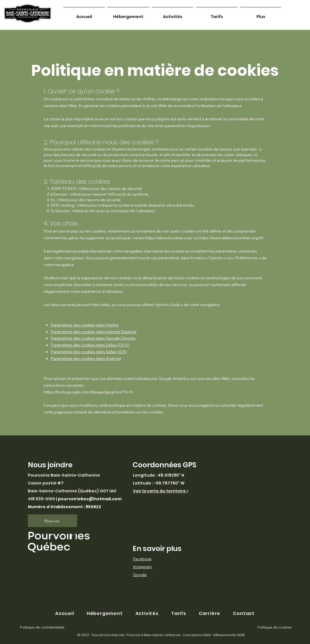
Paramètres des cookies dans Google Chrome (93, 338)
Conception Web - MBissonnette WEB (213, 635)
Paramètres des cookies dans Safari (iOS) (89, 352)
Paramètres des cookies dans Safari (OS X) (90, 345)
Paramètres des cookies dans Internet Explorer (94, 332)
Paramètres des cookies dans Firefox (85, 325)
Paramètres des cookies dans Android (86, 358)
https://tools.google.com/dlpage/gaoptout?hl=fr (88, 392)
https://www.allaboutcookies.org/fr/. (232, 238)
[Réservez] (53, 521)
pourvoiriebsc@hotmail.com (90, 499)
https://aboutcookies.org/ (169, 238)
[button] (244, 613)
